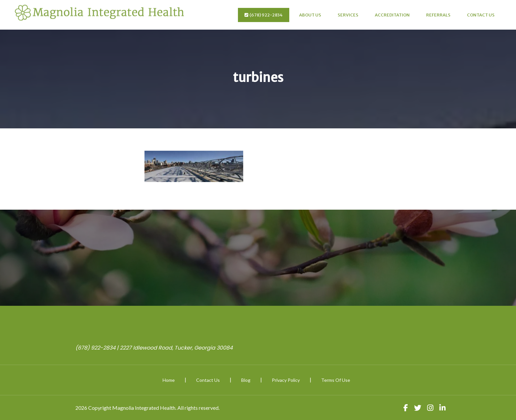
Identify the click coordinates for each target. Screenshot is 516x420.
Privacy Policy (286, 380)
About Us (310, 15)
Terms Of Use (336, 380)
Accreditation (392, 15)
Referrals (438, 15)
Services (348, 15)
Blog (246, 380)
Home (169, 380)
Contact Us (481, 15)
